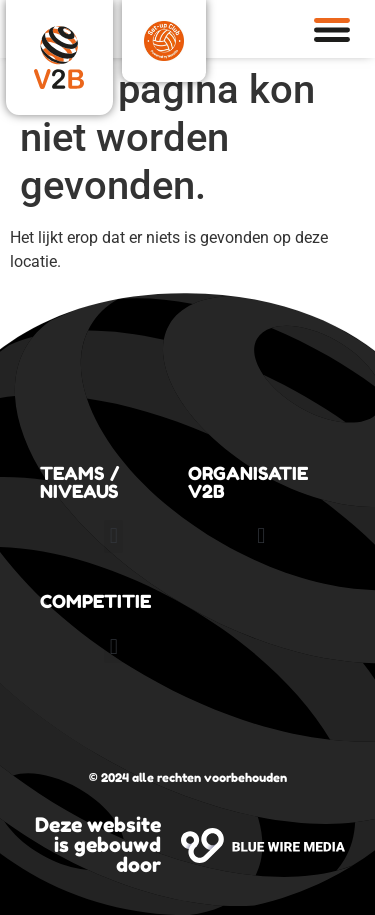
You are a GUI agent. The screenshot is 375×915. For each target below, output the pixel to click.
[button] (113, 536)
